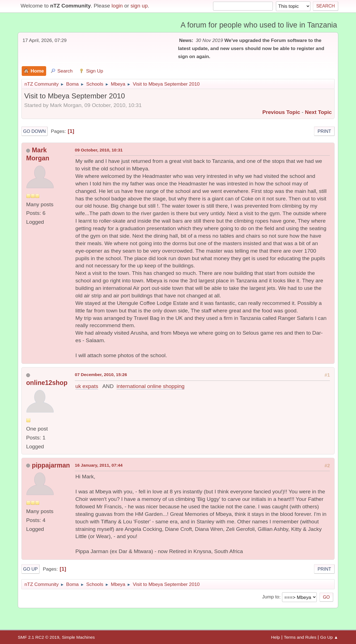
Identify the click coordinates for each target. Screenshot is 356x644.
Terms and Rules (300, 637)
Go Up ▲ (329, 637)
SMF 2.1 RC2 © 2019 (39, 637)
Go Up (30, 569)
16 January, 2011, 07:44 (99, 465)
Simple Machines (78, 637)
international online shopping (150, 386)
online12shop (47, 383)
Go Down (34, 131)
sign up (139, 6)
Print (324, 131)
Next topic (318, 112)
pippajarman (51, 465)
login (117, 6)
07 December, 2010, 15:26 (101, 375)
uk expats (87, 386)
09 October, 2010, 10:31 (99, 150)
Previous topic (281, 112)
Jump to (270, 597)
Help (276, 637)
